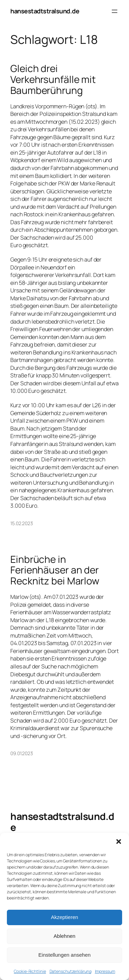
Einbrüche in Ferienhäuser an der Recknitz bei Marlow (55, 570)
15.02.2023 (22, 523)
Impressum (105, 971)
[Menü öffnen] (115, 11)
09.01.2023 (22, 753)
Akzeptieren (64, 917)
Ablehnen (64, 936)
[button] (119, 842)
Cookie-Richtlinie (30, 971)
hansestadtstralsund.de (45, 11)
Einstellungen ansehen (65, 955)
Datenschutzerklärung (71, 971)
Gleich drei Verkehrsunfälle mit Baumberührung (53, 79)
